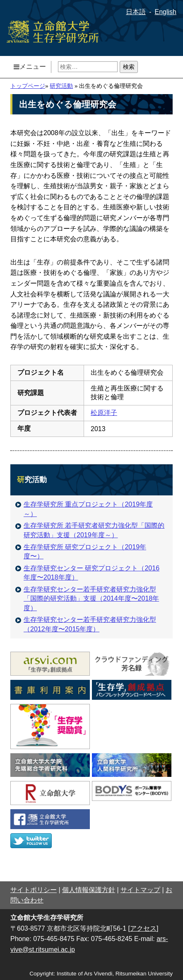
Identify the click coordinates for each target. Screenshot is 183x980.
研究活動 (61, 86)
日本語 (136, 12)
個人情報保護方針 (89, 890)
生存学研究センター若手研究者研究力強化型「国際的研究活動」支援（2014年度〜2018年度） (87, 599)
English (166, 12)
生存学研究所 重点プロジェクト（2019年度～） (84, 509)
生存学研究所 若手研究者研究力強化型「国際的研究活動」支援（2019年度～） (90, 530)
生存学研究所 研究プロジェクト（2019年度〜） (81, 552)
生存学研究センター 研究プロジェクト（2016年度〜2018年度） (87, 573)
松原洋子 (104, 413)
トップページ (28, 86)
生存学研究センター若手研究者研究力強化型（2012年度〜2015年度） (86, 624)
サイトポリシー (34, 890)
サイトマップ (140, 890)
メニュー (30, 67)
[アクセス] (143, 928)
